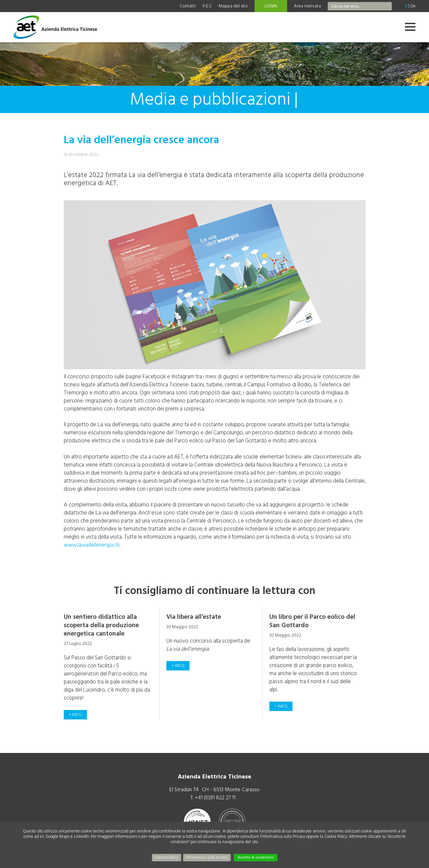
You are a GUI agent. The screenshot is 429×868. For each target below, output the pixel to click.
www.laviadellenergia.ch (92, 545)
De (413, 6)
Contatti (188, 6)
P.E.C (207, 6)
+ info (75, 715)
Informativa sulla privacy (207, 857)
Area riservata (307, 6)
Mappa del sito (233, 6)
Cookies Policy (167, 857)
